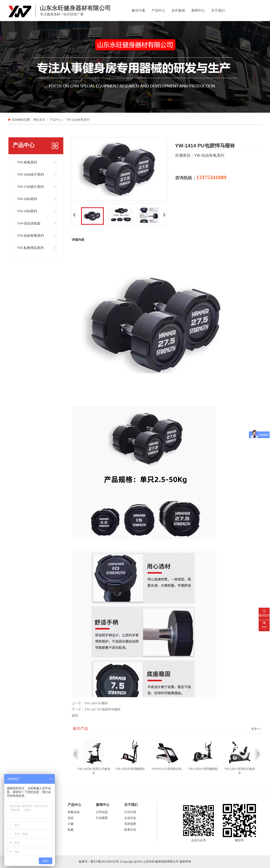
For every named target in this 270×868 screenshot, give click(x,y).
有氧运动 (74, 812)
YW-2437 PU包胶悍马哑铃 (103, 709)
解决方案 (139, 10)
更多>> (256, 729)
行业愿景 (102, 818)
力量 (71, 824)
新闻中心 (198, 10)
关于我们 (218, 10)
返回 (75, 716)
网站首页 (39, 120)
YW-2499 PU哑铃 (96, 703)
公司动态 (102, 812)
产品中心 (158, 10)
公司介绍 (130, 812)
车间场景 (130, 824)
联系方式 (130, 830)
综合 (71, 818)
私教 (71, 830)
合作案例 (178, 10)
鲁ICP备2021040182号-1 (106, 862)
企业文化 (130, 818)
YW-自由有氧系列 (78, 120)
